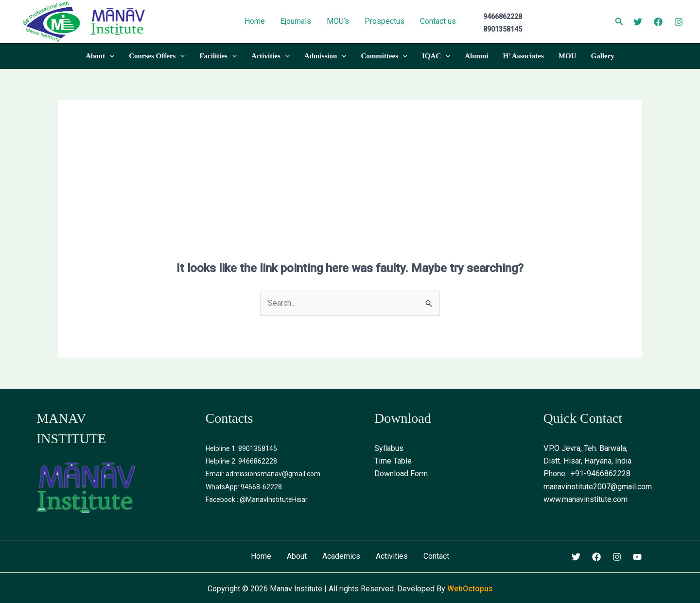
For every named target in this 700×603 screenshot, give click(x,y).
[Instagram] (679, 22)
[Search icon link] (619, 23)
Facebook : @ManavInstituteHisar (257, 500)
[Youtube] (637, 557)
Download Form (401, 474)
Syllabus (389, 448)
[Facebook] (658, 22)
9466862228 (258, 461)
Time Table (393, 461)
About (297, 556)
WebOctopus (470, 589)
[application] (110, 56)
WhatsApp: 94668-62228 (244, 487)
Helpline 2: (222, 461)
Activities (392, 556)
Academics (341, 556)
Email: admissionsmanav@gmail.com (263, 474)
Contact (436, 556)
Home (261, 556)
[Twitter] (638, 22)
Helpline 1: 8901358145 (241, 448)
